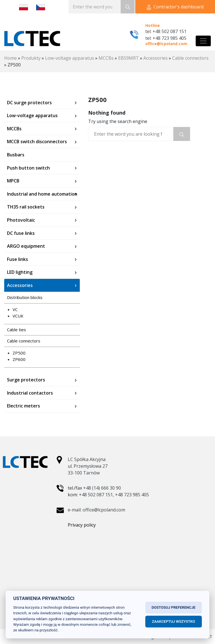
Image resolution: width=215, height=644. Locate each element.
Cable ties (17, 330)
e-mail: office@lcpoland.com (96, 510)
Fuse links (17, 259)
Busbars (16, 155)
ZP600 (19, 359)
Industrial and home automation (42, 194)
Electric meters (24, 406)
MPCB (13, 181)
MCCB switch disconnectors (37, 142)
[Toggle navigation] (203, 41)
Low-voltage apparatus (70, 58)
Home (10, 58)
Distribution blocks (25, 297)
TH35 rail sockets (26, 207)
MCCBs (106, 58)
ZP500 (19, 353)
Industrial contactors (30, 393)
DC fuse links (21, 233)
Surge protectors (26, 380)
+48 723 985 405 (132, 495)
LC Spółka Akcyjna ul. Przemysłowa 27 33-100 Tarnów (88, 466)
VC (15, 309)
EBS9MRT (128, 58)
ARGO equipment (26, 246)
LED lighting (20, 272)
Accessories (156, 58)
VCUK (18, 316)
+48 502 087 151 (96, 495)
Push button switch (28, 168)
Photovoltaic (21, 220)
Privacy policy (82, 525)
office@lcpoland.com (166, 44)
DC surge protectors (29, 103)
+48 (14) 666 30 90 (102, 488)
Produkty (31, 58)
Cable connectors (190, 58)
